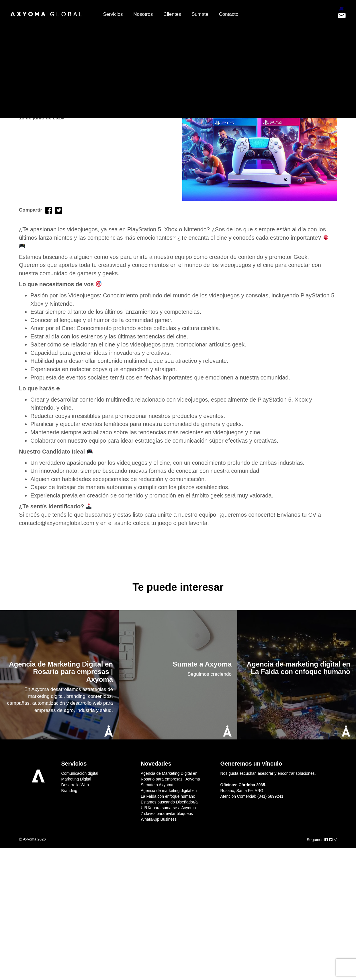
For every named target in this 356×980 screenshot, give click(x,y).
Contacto (228, 14)
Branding (69, 791)
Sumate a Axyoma (157, 785)
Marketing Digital (76, 779)
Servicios (113, 14)
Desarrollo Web (75, 785)
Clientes (172, 14)
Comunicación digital (80, 773)
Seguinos (316, 840)
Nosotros (143, 14)
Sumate (200, 14)
